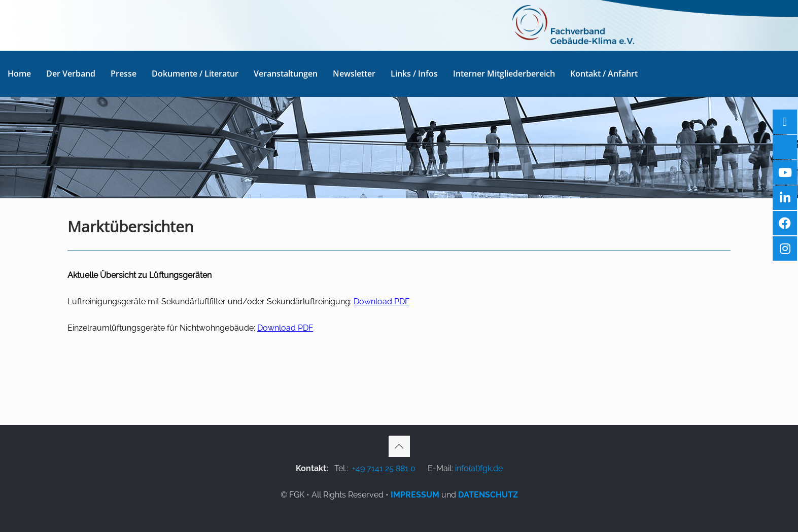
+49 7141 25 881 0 (384, 468)
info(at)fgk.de (479, 468)
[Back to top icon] (399, 446)
